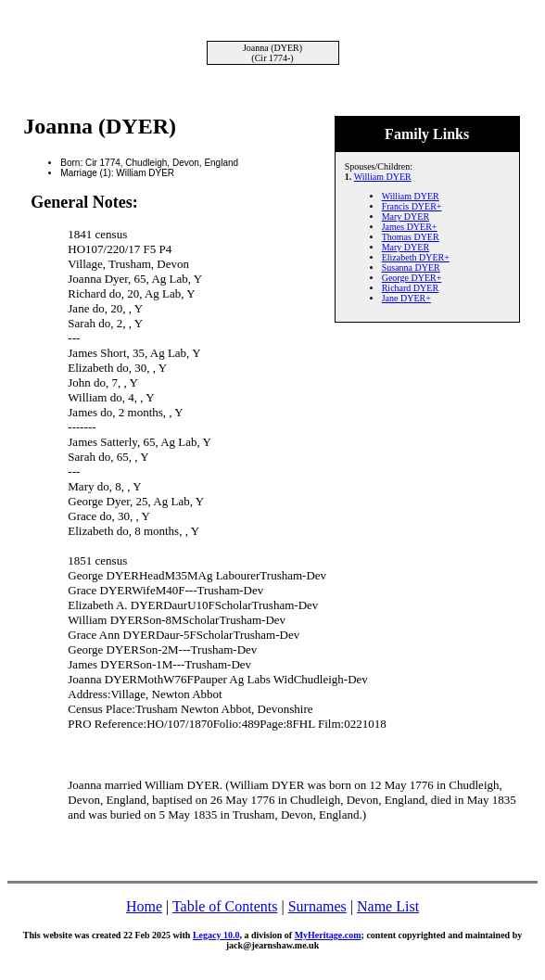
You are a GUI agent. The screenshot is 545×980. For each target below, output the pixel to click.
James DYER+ (410, 227)
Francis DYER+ (412, 206)
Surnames (317, 906)
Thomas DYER (411, 237)
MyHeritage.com (328, 935)
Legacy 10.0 (216, 935)
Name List (388, 906)
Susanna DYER (411, 267)
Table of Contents (225, 906)
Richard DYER (410, 288)
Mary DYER (406, 216)
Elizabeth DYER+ (416, 257)
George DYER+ (412, 278)
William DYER (383, 177)
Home (144, 906)
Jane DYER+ (406, 298)
